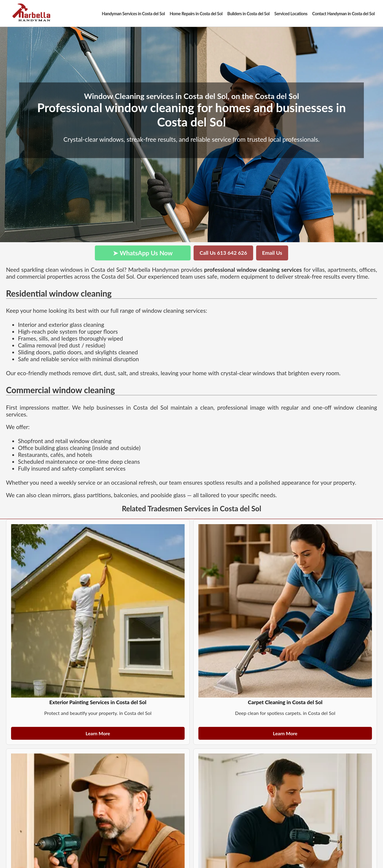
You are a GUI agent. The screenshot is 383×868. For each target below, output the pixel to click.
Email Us (272, 253)
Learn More (98, 733)
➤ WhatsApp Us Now (143, 253)
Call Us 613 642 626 (223, 253)
